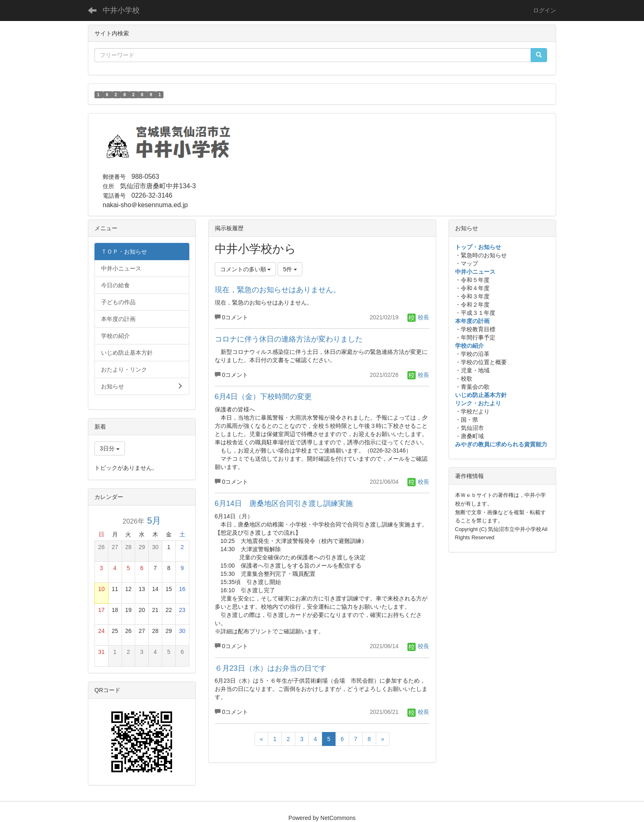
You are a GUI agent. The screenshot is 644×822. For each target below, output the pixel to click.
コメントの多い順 (246, 269)
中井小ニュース (475, 272)
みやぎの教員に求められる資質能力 (501, 444)
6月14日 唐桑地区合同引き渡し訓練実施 (284, 503)
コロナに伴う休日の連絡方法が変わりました (289, 339)
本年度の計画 (472, 321)
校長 (419, 317)
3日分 (110, 448)
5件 (290, 269)
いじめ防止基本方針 (481, 395)
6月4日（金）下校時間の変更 (263, 397)
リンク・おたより (478, 403)
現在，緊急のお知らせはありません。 (278, 290)
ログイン (545, 10)
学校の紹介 (469, 346)
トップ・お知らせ (478, 247)
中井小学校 (121, 10)
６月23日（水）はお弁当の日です (271, 668)
